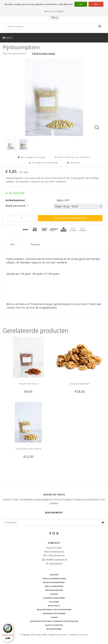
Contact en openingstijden (54, 579)
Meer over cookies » (55, 11)
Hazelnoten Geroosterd (28, 449)
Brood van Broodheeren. (54, 582)
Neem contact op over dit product (74, 157)
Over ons (54, 594)
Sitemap (54, 617)
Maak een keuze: (17, 206)
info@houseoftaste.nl (56, 560)
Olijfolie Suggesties (54, 625)
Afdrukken (75, 162)
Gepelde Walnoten (80, 384)
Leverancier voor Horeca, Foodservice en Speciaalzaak (54, 621)
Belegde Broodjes (54, 629)
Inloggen (54, 575)
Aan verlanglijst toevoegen (33, 157)
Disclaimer (54, 602)
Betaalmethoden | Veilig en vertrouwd (54, 610)
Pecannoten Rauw (28, 384)
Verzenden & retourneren (54, 613)
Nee (96, 4)
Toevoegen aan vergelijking (45, 162)
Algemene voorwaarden (54, 598)
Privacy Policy (54, 606)
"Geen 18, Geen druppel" (54, 586)
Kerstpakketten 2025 (54, 590)
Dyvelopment (83, 635)
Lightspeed (63, 635)
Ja (81, 4)
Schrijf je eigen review (44, 54)
